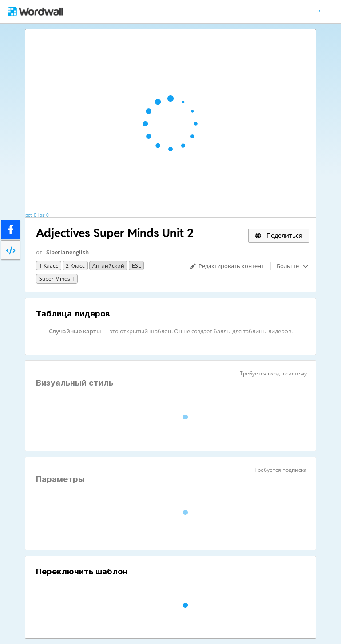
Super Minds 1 (57, 279)
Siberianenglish (67, 252)
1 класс (49, 266)
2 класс (75, 266)
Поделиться (279, 235)
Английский (108, 266)
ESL (136, 266)
